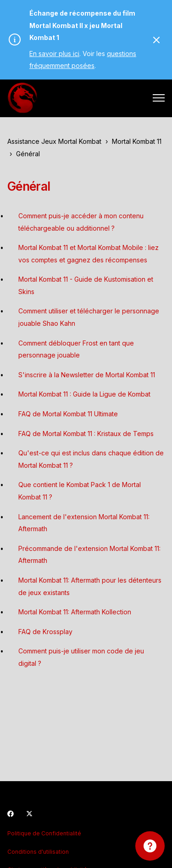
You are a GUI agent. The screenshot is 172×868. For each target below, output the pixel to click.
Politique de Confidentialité (44, 833)
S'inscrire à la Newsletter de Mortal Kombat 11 (87, 375)
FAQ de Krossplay (45, 632)
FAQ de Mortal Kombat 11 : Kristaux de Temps (86, 434)
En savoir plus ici (54, 54)
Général (28, 154)
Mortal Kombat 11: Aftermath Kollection (75, 612)
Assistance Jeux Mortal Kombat (54, 141)
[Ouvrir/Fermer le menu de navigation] (159, 98)
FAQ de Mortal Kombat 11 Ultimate (68, 414)
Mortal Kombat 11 (137, 141)
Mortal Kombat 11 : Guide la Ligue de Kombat (84, 394)
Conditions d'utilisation (38, 852)
